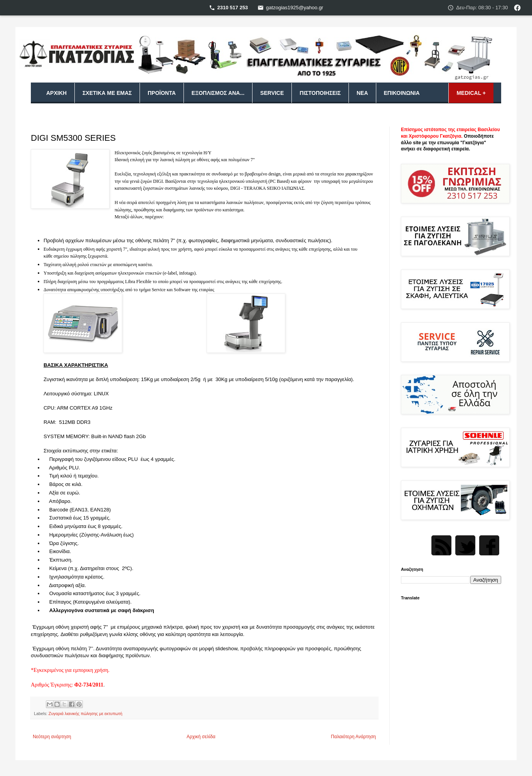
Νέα (362, 93)
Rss (441, 545)
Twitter (465, 545)
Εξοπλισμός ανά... (218, 93)
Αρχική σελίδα (201, 737)
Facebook (489, 545)
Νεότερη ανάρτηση (52, 737)
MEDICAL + (471, 93)
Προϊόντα (162, 93)
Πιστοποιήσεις (320, 93)
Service (272, 93)
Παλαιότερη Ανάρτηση (353, 737)
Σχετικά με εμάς (107, 93)
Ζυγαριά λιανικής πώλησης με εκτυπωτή (85, 714)
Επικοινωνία (402, 93)
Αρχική (56, 93)
